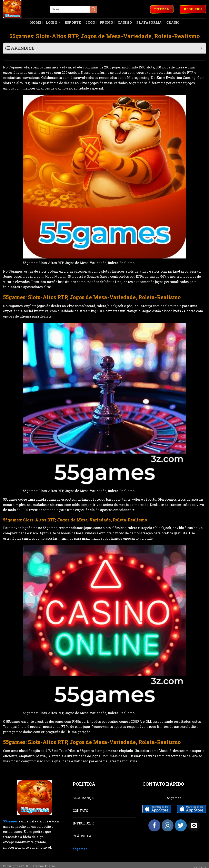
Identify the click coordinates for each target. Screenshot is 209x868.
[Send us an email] (194, 819)
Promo (107, 22)
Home (36, 22)
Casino (125, 22)
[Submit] (93, 9)
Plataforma (149, 22)
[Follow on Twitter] (181, 819)
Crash (173, 22)
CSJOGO (200, 861)
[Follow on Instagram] (168, 819)
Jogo (90, 22)
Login (53, 22)
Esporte (73, 22)
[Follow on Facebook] (154, 819)
